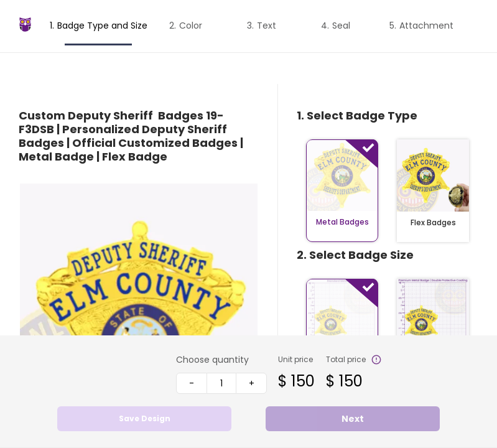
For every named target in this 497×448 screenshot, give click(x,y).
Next (353, 419)
